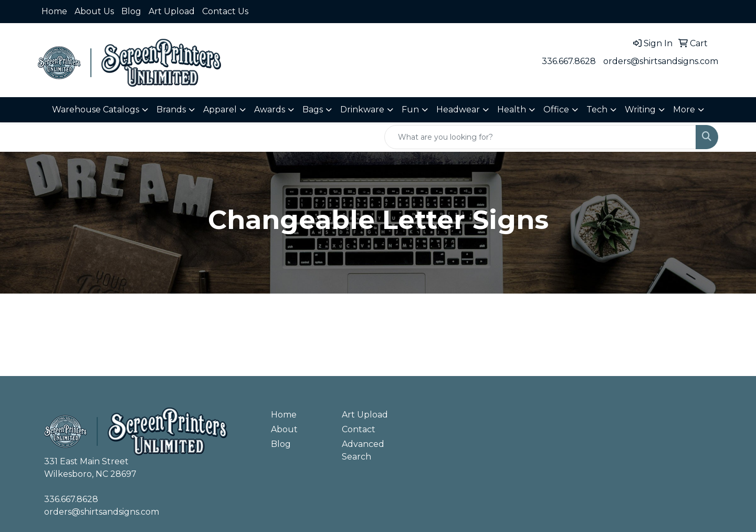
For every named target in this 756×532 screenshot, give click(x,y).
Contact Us (225, 11)
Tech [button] (597, 109)
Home (54, 11)
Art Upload (172, 11)
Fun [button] (410, 109)
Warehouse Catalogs (96, 109)
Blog (131, 11)
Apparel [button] (220, 109)
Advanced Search (363, 450)
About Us (94, 11)
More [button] (684, 109)
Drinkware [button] (362, 109)
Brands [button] (171, 109)
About (284, 429)
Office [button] (556, 109)
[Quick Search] (540, 137)
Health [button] (512, 109)
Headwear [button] (458, 109)
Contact (359, 429)
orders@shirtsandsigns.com (661, 61)
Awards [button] (270, 109)
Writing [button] (640, 109)
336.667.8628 (569, 61)
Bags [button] (313, 109)
